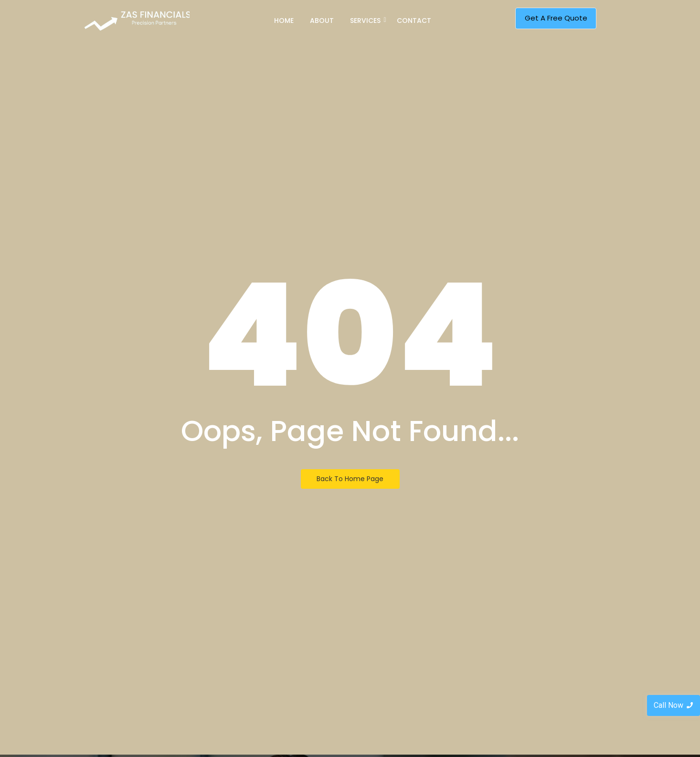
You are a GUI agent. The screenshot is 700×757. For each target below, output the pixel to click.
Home (284, 21)
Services (367, 21)
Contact (414, 21)
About (322, 21)
